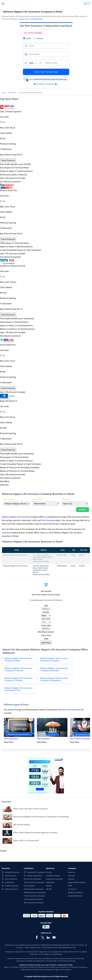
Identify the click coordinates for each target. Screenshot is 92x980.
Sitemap (71, 873)
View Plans (46, 643)
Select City (65, 499)
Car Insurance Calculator (34, 896)
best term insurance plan (69, 707)
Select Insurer (9, 499)
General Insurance (12, 869)
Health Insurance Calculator (35, 889)
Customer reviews (53, 873)
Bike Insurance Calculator (34, 900)
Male (29, 38)
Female (40, 38)
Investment (9, 879)
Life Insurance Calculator (34, 886)
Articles (49, 869)
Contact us (72, 886)
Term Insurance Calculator (34, 879)
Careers (71, 876)
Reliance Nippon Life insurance (16, 517)
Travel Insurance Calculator (35, 893)
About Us (72, 869)
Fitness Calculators (34, 873)
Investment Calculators (36, 869)
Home (4, 93)
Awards (49, 883)
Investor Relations (75, 893)
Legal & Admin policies (77, 879)
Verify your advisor (76, 889)
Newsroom (50, 879)
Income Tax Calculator (33, 876)
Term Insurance (48, 520)
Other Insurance (11, 886)
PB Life (49, 886)
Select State (37, 499)
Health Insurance (12, 883)
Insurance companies (54, 876)
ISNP (70, 883)
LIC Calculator (29, 883)
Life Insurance (12, 93)
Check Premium (8, 160)
